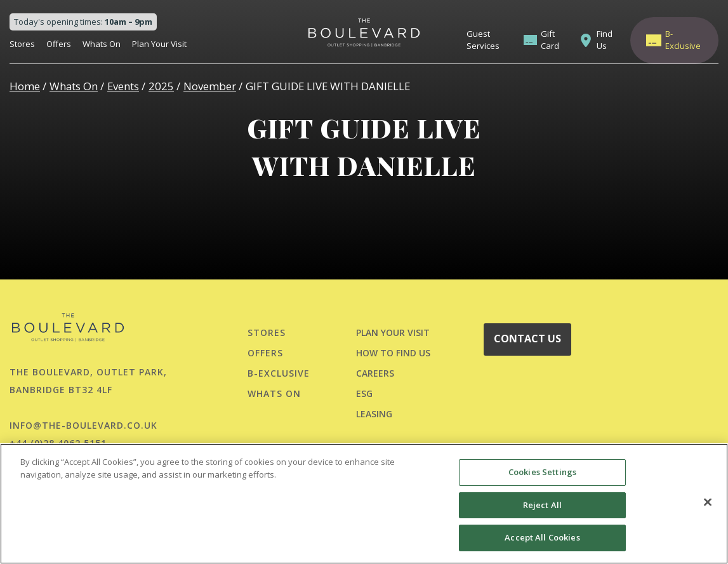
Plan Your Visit (159, 44)
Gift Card (550, 40)
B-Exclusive (683, 40)
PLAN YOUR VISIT (393, 332)
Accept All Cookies (542, 537)
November (210, 86)
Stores (22, 44)
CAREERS (375, 373)
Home (25, 86)
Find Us (605, 40)
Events (123, 86)
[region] (364, 504)
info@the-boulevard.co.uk (83, 425)
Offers (59, 44)
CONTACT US (527, 339)
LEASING (374, 414)
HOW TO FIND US (393, 353)
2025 (161, 86)
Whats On (102, 44)
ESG (364, 393)
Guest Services (483, 40)
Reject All (542, 505)
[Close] (708, 502)
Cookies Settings (542, 472)
